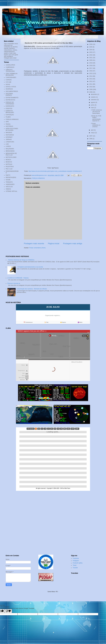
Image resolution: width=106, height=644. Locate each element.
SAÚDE (8, 180)
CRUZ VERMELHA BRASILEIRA (12, 74)
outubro (93, 97)
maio (93, 108)
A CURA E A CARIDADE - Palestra (18, 278)
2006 (91, 139)
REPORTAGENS (11, 177)
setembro (94, 100)
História (8, 124)
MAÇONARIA (10, 149)
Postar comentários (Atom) (37, 248)
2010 (91, 87)
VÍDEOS (8, 189)
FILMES (8, 117)
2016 (91, 71)
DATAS (8, 84)
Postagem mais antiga (73, 244)
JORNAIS (9, 139)
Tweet (75, 565)
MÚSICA (8, 160)
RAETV (8, 175)
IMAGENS (9, 133)
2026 (91, 44)
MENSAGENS (10, 151)
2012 (91, 81)
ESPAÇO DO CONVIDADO (10, 103)
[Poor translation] (8, 611)
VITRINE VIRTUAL (11, 191)
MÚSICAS (9, 162)
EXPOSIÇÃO (10, 115)
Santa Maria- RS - (53, 592)
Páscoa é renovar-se (14, 283)
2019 (91, 63)
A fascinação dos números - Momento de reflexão (32, 289)
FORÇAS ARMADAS (38, 178)
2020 (91, 60)
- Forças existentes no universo (96, 125)
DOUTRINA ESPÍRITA (9, 94)
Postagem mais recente (34, 244)
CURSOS (9, 80)
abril (92, 130)
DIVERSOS (9, 89)
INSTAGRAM (10, 135)
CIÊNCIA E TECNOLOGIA (10, 70)
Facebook (76, 558)
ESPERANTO (10, 106)
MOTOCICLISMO (11, 157)
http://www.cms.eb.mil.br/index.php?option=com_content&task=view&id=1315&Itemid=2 (55, 171)
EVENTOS (9, 109)
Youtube (75, 568)
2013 (91, 79)
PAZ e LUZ (9, 169)
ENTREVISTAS (10, 100)
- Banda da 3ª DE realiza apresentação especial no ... (96, 118)
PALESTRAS (10, 167)
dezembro (94, 94)
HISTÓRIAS (9, 126)
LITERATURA (10, 142)
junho (93, 105)
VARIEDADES (10, 184)
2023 (91, 52)
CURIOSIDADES (11, 77)
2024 (91, 50)
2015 (91, 73)
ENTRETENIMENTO (12, 98)
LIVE (7, 144)
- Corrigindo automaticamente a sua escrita (30, 267)
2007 (91, 136)
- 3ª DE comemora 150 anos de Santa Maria (96, 112)
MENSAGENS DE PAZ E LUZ (11, 154)
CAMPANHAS (10, 67)
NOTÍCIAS (9, 164)
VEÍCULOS (9, 187)
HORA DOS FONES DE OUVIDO (12, 129)
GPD (7, 122)
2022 (91, 55)
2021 (91, 58)
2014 (91, 76)
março (93, 133)
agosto (93, 102)
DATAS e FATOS (11, 87)
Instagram (76, 561)
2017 (91, 68)
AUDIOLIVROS (10, 65)
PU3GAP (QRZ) (78, 563)
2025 (91, 47)
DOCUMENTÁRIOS (12, 91)
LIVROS (8, 146)
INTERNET (9, 137)
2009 (91, 89)
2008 (91, 92)
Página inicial (54, 244)
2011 (91, 84)
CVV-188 (8, 82)
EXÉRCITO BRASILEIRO (10, 112)
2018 (91, 66)
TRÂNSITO (9, 182)
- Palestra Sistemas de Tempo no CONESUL (21, 260)
